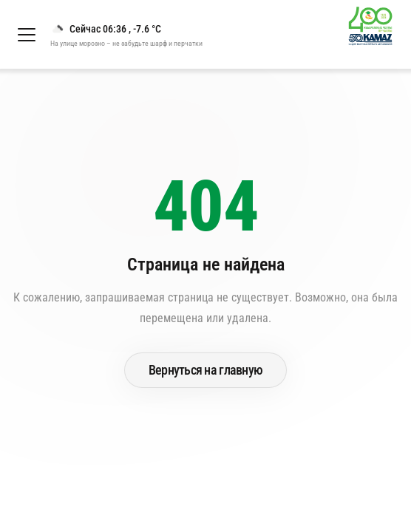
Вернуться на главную (206, 370)
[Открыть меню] (27, 35)
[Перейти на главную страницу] (377, 34)
